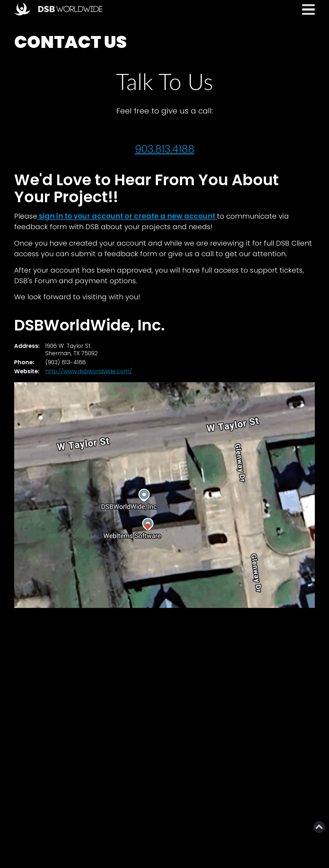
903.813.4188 (165, 149)
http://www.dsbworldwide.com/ (89, 371)
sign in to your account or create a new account (127, 216)
